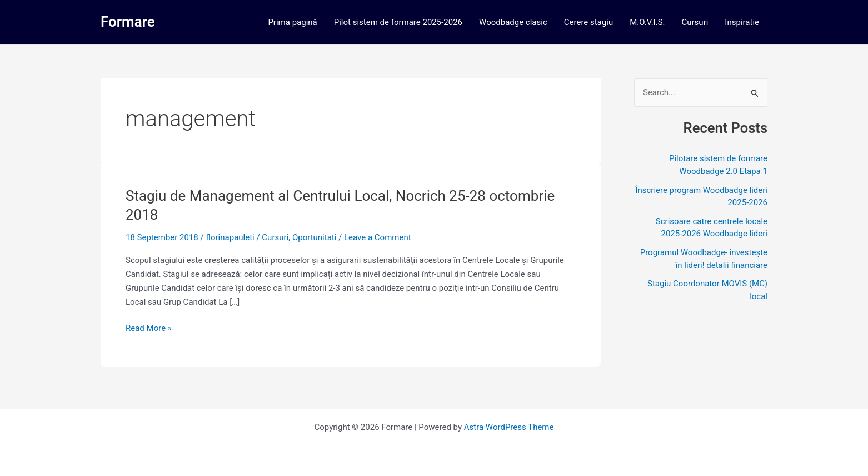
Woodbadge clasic (513, 22)
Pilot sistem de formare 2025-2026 (398, 22)
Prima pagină (292, 22)
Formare (128, 22)
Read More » (149, 328)
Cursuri (695, 22)
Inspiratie (742, 22)
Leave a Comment (378, 237)
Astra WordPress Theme (509, 427)
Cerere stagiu (588, 22)
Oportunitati (314, 237)
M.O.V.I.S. (647, 22)
